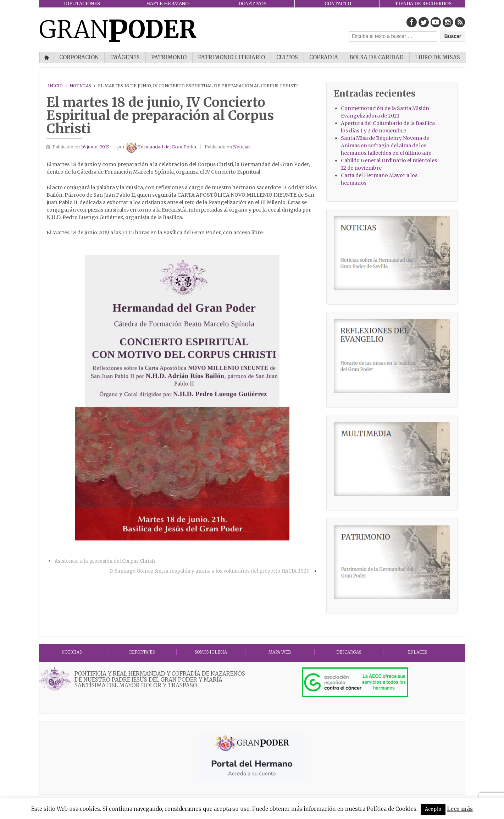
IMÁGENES (125, 57)
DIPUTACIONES (82, 4)
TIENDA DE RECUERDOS (423, 4)
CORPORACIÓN (79, 57)
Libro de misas (437, 57)
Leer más (460, 809)
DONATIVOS (252, 4)
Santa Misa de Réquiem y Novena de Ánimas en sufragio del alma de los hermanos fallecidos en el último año (386, 146)
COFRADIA (324, 57)
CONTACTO (338, 4)
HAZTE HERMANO (167, 4)
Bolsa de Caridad (376, 57)
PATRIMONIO (169, 57)
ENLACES (417, 652)
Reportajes (142, 652)
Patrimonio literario (231, 57)
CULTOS (287, 57)
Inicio (47, 58)
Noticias (80, 86)
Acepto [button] (433, 809)
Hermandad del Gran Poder (161, 147)
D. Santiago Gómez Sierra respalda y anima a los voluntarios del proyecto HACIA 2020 (209, 571)
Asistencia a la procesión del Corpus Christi (105, 561)
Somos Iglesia (211, 652)
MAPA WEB (280, 652)
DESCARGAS (349, 652)
